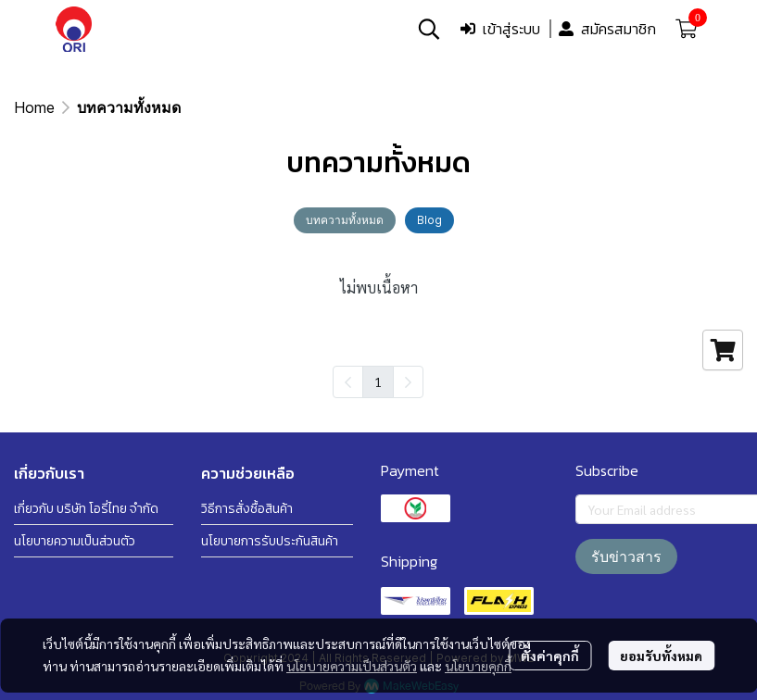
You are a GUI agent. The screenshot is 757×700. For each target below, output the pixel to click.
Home (34, 107)
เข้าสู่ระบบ (500, 29)
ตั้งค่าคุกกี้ (550, 656)
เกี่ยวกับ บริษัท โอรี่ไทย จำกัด (86, 509)
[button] (429, 29)
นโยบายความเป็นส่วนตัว (352, 666)
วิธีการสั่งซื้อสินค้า (247, 509)
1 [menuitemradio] (378, 381)
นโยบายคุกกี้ (478, 666)
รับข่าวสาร (626, 556)
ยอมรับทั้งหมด (661, 656)
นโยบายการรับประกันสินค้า (270, 541)
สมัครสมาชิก (607, 29)
